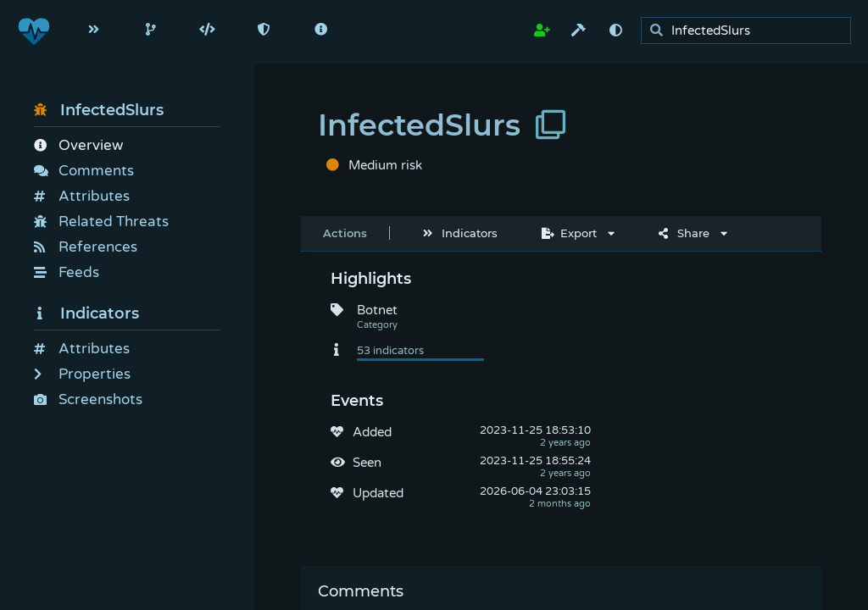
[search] (751, 31)
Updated (378, 493)
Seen (367, 463)
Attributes (82, 196)
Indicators (86, 313)
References (86, 247)
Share (684, 233)
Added (372, 432)
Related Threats (101, 222)
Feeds (67, 272)
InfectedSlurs (99, 110)
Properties (82, 374)
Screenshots (88, 399)
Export (569, 233)
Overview (78, 145)
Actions (345, 233)
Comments (84, 171)
